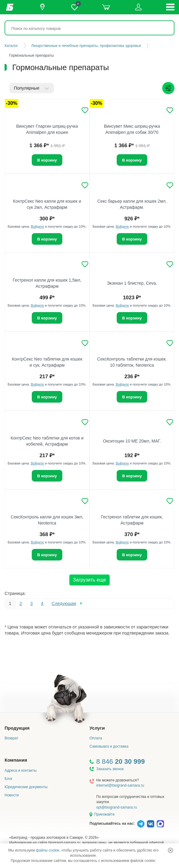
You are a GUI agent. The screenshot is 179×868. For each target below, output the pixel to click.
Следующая (64, 603)
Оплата (96, 738)
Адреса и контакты (21, 770)
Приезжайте (104, 814)
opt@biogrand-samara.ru (117, 807)
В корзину (47, 160)
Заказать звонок (110, 769)
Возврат (11, 738)
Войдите (37, 226)
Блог (9, 779)
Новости (12, 795)
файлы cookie (47, 850)
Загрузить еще (89, 580)
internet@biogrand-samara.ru (120, 785)
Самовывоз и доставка (109, 746)
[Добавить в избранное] (85, 110)
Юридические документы (26, 787)
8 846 (121, 761)
